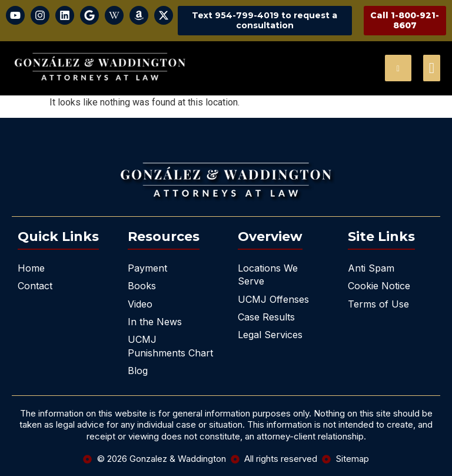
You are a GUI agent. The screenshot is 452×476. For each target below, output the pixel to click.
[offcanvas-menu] (432, 68)
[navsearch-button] (398, 68)
